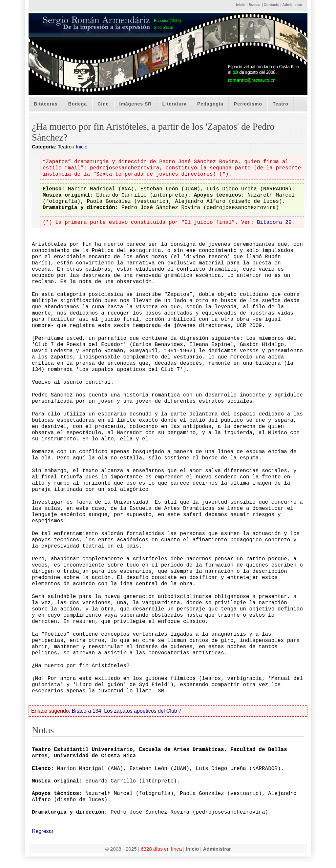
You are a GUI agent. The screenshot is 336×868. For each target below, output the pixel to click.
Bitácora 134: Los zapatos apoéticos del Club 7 (127, 711)
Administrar (292, 5)
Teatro (281, 104)
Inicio (241, 5)
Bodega (78, 104)
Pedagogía (210, 104)
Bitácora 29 (274, 222)
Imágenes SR (136, 104)
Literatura (174, 104)
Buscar (254, 5)
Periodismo (248, 104)
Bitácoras (46, 104)
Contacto (272, 5)
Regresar (43, 831)
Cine (103, 104)
